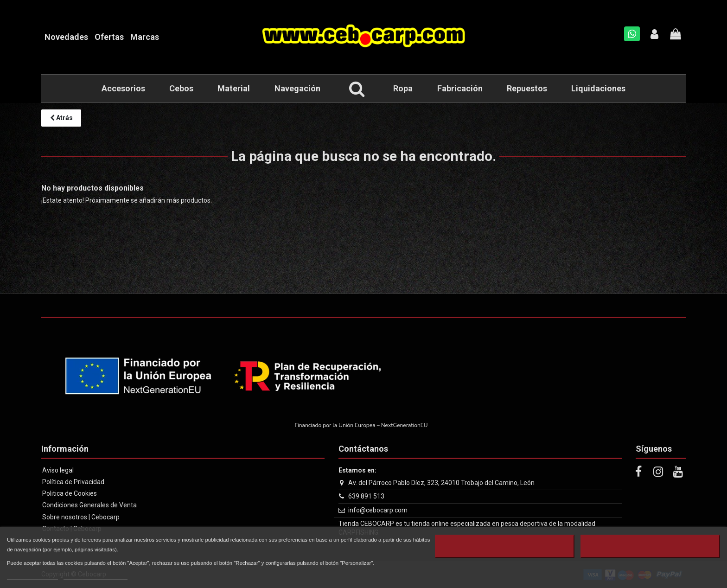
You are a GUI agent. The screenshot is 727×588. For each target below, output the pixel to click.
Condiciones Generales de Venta (89, 505)
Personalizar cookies (96, 576)
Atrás (61, 118)
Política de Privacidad (73, 482)
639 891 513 (366, 496)
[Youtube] (678, 472)
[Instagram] (658, 472)
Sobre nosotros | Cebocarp (81, 517)
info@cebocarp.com (378, 510)
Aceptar (650, 546)
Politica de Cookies (70, 493)
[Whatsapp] (632, 34)
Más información (32, 576)
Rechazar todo (505, 546)
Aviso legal (58, 470)
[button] (357, 89)
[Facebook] (638, 472)
